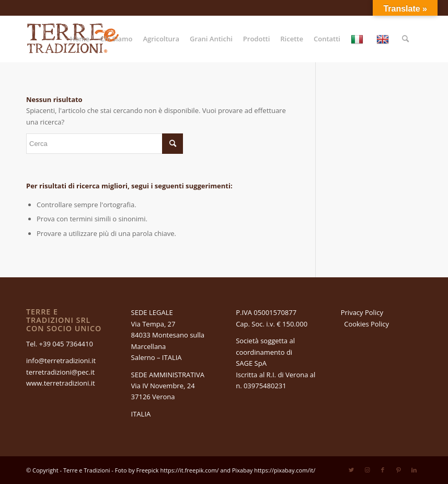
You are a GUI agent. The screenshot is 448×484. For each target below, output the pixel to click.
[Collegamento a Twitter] (351, 470)
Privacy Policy (362, 312)
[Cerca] (405, 39)
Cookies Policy (366, 324)
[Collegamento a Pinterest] (398, 470)
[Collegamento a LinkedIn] (414, 470)
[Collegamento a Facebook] (383, 470)
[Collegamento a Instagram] (367, 470)
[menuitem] (80, 39)
